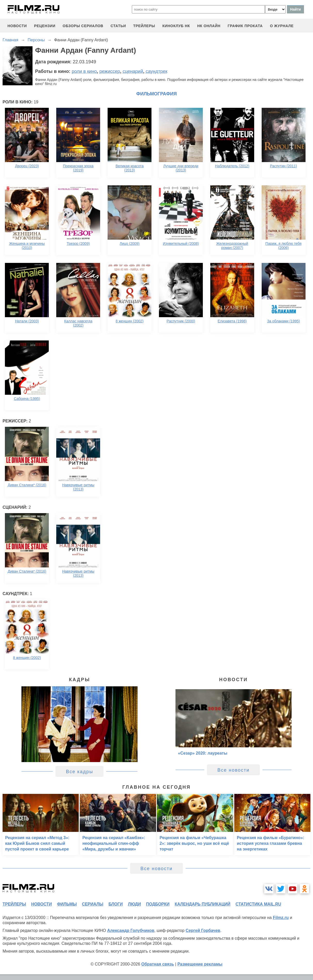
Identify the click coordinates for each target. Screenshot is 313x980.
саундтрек (156, 71)
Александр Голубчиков (131, 930)
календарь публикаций (203, 904)
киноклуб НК (176, 26)
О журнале (282, 26)
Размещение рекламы (200, 964)
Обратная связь (158, 964)
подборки (158, 904)
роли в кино (84, 71)
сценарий (133, 71)
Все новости (233, 770)
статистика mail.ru (258, 904)
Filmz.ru (281, 918)
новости (17, 26)
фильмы (67, 904)
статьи (118, 26)
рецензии (45, 26)
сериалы (93, 904)
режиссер (110, 71)
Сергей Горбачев (203, 930)
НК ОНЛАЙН (209, 26)
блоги (115, 904)
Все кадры (79, 772)
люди (134, 904)
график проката (245, 26)
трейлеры (144, 26)
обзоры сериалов (83, 26)
